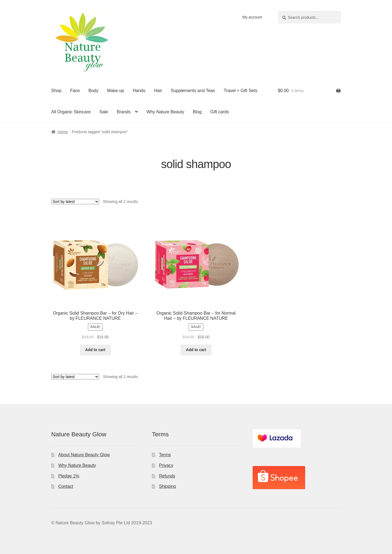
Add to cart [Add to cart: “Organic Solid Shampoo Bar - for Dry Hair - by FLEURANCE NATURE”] (95, 350)
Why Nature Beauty (165, 112)
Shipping (167, 486)
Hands (139, 91)
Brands (124, 112)
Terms (165, 455)
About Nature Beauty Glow (84, 455)
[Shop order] (75, 202)
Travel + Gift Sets (241, 91)
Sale (104, 112)
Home (63, 132)
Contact (66, 486)
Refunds (167, 476)
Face (75, 91)
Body (93, 91)
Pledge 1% (69, 476)
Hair (158, 91)
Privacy (166, 465)
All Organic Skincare (71, 112)
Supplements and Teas (193, 91)
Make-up (115, 91)
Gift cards (219, 112)
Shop (56, 91)
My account (252, 17)
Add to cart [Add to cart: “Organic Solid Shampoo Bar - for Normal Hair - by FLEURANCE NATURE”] (196, 350)
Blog (197, 112)
